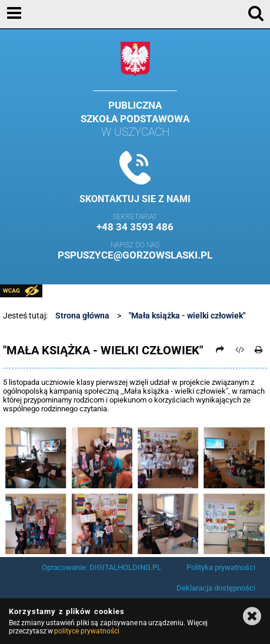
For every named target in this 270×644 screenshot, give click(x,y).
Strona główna (82, 316)
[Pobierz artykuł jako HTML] (239, 350)
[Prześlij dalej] (221, 350)
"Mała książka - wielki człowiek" (187, 316)
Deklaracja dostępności (216, 588)
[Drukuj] (259, 350)
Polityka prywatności (221, 567)
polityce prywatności (86, 631)
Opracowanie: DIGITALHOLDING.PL (101, 567)
